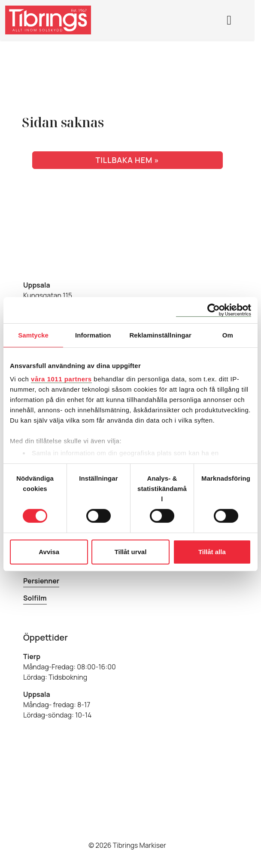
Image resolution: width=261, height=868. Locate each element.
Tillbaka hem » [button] (127, 160)
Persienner (41, 581)
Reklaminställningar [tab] (160, 335)
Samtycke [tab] (33, 335)
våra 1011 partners (61, 379)
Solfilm (35, 598)
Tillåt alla (212, 552)
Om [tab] (228, 335)
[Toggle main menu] (230, 20)
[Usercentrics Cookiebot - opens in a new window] (214, 310)
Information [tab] (93, 335)
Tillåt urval (131, 552)
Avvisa (49, 552)
